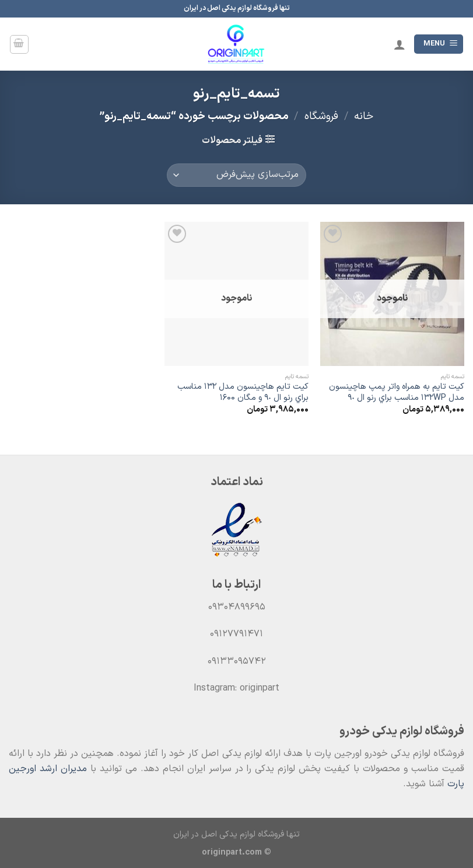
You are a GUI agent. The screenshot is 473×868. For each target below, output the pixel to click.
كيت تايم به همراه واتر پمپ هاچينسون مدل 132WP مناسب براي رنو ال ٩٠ (397, 393)
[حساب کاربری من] (400, 44)
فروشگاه (321, 116)
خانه (364, 116)
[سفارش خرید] (236, 175)
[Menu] (439, 44)
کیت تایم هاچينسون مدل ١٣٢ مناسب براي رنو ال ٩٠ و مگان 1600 (243, 393)
